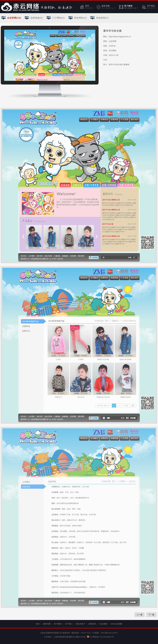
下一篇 (151, 615)
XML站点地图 (116, 624)
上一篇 (140, 615)
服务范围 (109, 7)
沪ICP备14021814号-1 (110, 633)
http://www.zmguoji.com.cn (120, 37)
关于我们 (152, 7)
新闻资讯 (92, 624)
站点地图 (103, 624)
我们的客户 (81, 624)
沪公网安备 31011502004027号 (100, 637)
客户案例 (131, 7)
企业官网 (113, 41)
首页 (89, 7)
